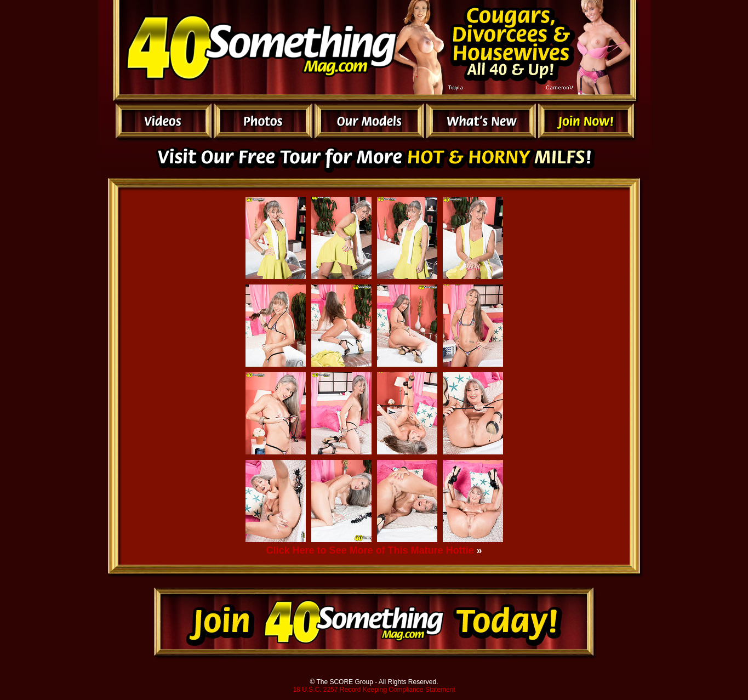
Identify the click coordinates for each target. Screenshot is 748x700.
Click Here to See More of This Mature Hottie (370, 550)
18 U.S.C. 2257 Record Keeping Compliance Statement (374, 690)
